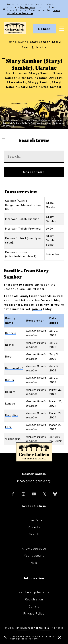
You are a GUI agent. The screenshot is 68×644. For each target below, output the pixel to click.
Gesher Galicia (34, 452)
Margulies (12, 415)
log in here (28, 7)
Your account (34, 556)
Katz (8, 427)
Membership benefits (34, 592)
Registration (34, 599)
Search (34, 534)
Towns (22, 42)
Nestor (10, 345)
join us (37, 309)
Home (11, 42)
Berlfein (11, 333)
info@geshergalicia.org (34, 481)
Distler (10, 380)
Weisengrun (13, 439)
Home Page (34, 520)
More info (34, 639)
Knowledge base (34, 549)
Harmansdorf (14, 368)
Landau (10, 404)
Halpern (10, 392)
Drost (9, 357)
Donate (45, 29)
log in (39, 305)
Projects (34, 527)
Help (34, 563)
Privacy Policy (34, 614)
